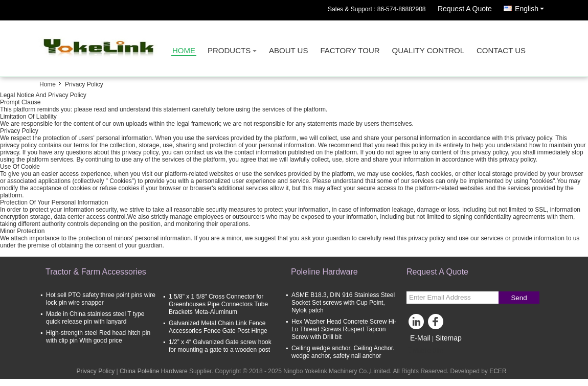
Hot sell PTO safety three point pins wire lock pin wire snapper (101, 299)
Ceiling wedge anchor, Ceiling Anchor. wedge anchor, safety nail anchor (343, 352)
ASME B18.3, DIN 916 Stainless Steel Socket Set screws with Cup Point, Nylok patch (343, 303)
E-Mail (420, 338)
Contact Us (501, 51)
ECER (498, 371)
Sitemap (448, 338)
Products (229, 51)
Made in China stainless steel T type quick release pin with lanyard (95, 318)
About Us (288, 51)
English (532, 7)
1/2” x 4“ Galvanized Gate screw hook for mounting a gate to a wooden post (220, 346)
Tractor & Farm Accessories (96, 272)
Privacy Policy (95, 371)
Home (184, 51)
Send (519, 298)
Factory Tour (350, 51)
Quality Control (428, 51)
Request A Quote (465, 9)
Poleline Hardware (324, 272)
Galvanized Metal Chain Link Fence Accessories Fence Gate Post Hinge (218, 327)
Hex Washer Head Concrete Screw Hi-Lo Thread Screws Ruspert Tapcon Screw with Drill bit (344, 329)
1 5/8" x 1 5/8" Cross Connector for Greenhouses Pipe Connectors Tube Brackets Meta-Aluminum (218, 304)
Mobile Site (425, 351)
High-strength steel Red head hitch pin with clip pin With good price (98, 337)
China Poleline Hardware (154, 371)
